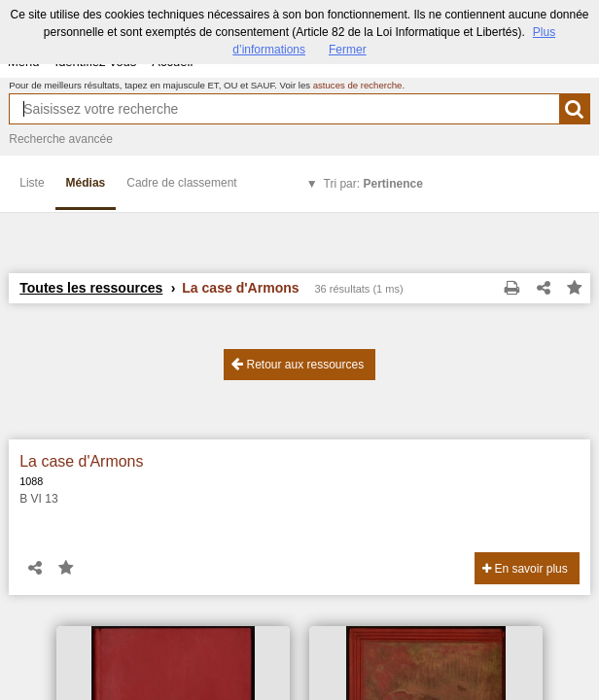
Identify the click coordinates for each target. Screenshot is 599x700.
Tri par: (373, 184)
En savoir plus (525, 569)
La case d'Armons (81, 461)
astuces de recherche (358, 85)
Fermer (348, 50)
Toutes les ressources (91, 288)
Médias (86, 183)
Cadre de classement (181, 183)
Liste (32, 183)
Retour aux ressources (298, 364)
